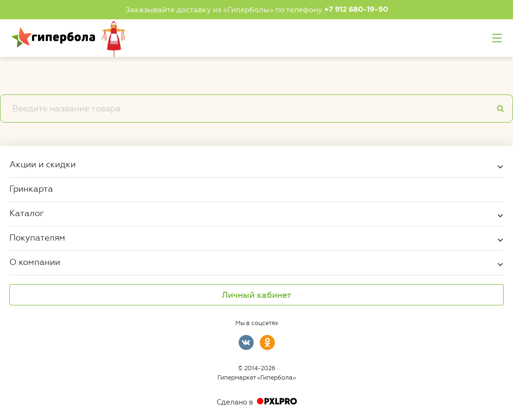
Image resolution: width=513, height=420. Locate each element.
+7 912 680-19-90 (356, 9)
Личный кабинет (256, 295)
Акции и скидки (43, 164)
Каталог (27, 213)
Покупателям (37, 237)
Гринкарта (31, 188)
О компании (35, 262)
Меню (497, 38)
